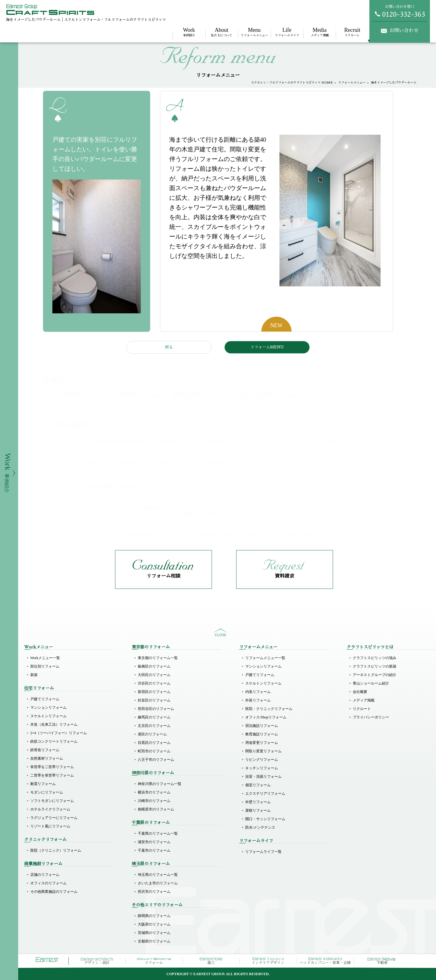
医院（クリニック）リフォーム (56, 850)
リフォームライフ (287, 32)
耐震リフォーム (43, 784)
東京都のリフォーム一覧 (158, 658)
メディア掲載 (320, 32)
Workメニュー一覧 (45, 658)
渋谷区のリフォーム (154, 683)
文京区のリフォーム (154, 726)
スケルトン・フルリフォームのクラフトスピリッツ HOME (292, 83)
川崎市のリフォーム (154, 801)
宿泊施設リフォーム (262, 726)
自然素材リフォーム (47, 758)
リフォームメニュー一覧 (265, 658)
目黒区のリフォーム (154, 743)
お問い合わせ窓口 (400, 11)
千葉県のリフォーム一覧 (158, 833)
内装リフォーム (258, 692)
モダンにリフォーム (47, 792)
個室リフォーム (258, 785)
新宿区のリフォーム (154, 692)
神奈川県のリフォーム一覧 (160, 784)
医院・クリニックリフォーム (269, 709)
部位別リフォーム (45, 666)
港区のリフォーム (152, 734)
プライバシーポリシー (371, 717)
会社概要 (360, 692)
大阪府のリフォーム (154, 924)
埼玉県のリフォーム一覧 (158, 875)
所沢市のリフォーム (154, 892)
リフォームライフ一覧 (263, 852)
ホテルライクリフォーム (50, 809)
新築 (34, 675)
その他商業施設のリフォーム (54, 892)
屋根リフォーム (258, 810)
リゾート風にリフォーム (50, 826)
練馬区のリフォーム (154, 717)
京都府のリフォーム (154, 941)
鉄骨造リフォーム (45, 750)
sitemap (220, 632)
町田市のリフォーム (154, 751)
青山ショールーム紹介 (371, 683)
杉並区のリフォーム (154, 700)
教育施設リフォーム (262, 734)
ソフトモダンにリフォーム (52, 801)
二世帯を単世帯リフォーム (52, 775)
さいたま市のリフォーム (158, 883)
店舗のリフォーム (45, 875)
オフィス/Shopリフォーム (266, 717)
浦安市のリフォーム (154, 842)
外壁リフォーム (258, 802)
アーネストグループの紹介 (375, 675)
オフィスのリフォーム (48, 883)
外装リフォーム (258, 700)
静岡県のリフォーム (154, 916)
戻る (169, 347)
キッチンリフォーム (262, 768)
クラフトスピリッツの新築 (375, 666)
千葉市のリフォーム (154, 850)
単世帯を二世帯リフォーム (52, 767)
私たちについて (222, 32)
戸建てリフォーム (45, 699)
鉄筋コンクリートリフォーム (54, 741)
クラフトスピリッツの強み (375, 658)
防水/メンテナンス (260, 827)
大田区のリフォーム (154, 675)
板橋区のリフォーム (154, 666)
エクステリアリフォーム (265, 794)
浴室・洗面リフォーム (263, 777)
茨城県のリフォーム (154, 933)
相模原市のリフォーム (156, 809)
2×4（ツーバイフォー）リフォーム (59, 733)
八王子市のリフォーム (156, 760)
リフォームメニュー (254, 32)
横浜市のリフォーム (154, 792)
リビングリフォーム (262, 760)
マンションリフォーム (48, 708)
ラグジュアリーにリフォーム (54, 818)
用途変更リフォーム (262, 743)
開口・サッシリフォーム (265, 819)
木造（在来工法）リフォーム (54, 724)
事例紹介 (189, 32)
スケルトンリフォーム (48, 716)
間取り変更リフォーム (263, 751)
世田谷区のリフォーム (156, 709)
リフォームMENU (267, 347)
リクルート (352, 32)
